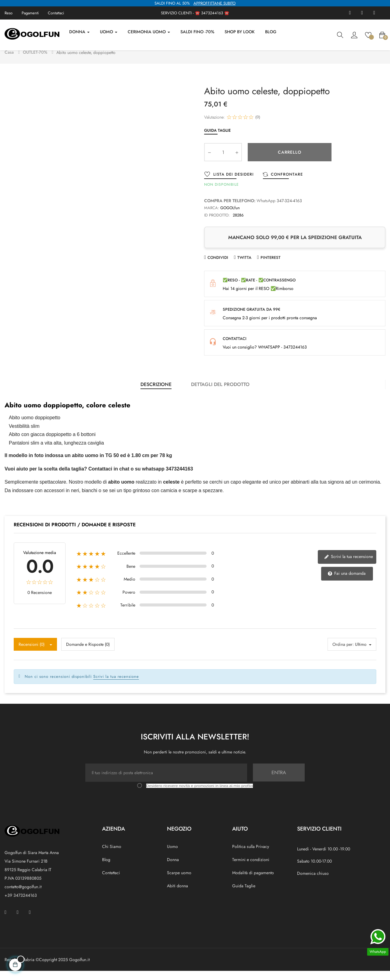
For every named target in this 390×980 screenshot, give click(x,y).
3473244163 (212, 13)
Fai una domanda (347, 583)
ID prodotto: (217, 224)
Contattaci (56, 13)
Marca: (212, 217)
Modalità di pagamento (253, 882)
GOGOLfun (230, 217)
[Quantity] (223, 161)
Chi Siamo (112, 856)
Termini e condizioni (251, 869)
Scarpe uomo (179, 882)
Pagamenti (30, 13)
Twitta (244, 267)
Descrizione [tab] (156, 393)
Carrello (290, 161)
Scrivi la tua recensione (349, 566)
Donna (173, 869)
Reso (9, 13)
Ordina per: (343, 653)
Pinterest (271, 267)
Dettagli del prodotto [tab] (220, 393)
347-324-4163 (289, 210)
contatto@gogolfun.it (23, 896)
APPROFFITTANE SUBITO (214, 3)
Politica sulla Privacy (251, 856)
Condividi (218, 267)
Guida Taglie (217, 139)
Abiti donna (177, 895)
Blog (106, 869)
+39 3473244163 (21, 904)
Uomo (172, 856)
